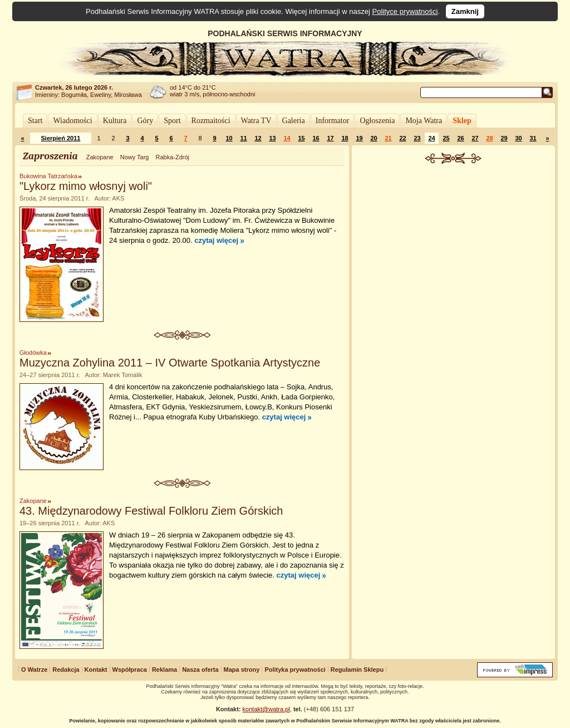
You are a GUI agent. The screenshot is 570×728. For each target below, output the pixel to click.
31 (533, 138)
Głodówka (33, 353)
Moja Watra (424, 121)
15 (301, 138)
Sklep (462, 121)
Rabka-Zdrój (172, 157)
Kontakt (96, 670)
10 (229, 138)
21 (388, 138)
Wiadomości (72, 121)
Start (35, 121)
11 (243, 138)
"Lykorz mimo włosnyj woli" (86, 186)
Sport (172, 121)
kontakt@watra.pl (266, 709)
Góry (145, 121)
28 (489, 138)
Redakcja (66, 670)
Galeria (294, 121)
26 (460, 138)
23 (417, 138)
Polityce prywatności (405, 11)
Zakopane (100, 157)
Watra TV (256, 121)
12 (258, 138)
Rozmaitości (211, 121)
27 (475, 138)
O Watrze (34, 670)
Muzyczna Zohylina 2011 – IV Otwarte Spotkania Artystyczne (170, 363)
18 (345, 138)
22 (402, 138)
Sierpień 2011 (61, 138)
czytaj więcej (216, 240)
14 (287, 138)
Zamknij (465, 11)
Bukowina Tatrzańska (48, 176)
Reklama (164, 670)
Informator (333, 121)
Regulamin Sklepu (357, 670)
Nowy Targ (135, 157)
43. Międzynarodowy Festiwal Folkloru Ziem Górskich (151, 511)
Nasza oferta (200, 670)
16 (316, 138)
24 (431, 138)
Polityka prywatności (295, 670)
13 (272, 138)
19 (359, 138)
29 (504, 138)
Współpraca (130, 670)
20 (374, 138)
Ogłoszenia (377, 121)
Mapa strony (242, 670)
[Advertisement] (454, 247)
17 (330, 138)
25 (446, 138)
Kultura (115, 121)
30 (518, 138)
